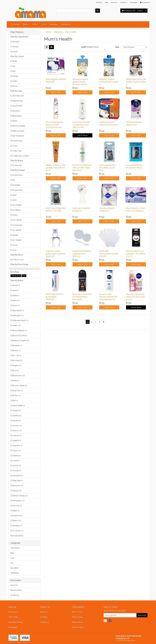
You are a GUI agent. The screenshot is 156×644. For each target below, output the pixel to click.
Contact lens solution (21, 156)
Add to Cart (56, 92)
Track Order (13, 617)
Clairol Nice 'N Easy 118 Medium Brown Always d (136, 82)
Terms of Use (77, 612)
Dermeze (17, 506)
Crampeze (18, 476)
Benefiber (17, 345)
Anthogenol (18, 315)
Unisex (15, 52)
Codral (16, 461)
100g (14, 250)
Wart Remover (18, 96)
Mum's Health (71, 32)
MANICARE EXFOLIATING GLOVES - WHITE (109, 254)
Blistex (16, 381)
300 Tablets (17, 205)
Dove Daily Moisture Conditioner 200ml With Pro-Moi (81, 125)
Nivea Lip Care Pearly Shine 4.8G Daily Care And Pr (135, 297)
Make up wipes (18, 131)
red (14, 66)
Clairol (17, 451)
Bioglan (17, 366)
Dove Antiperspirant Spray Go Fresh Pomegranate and (54, 125)
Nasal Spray (17, 116)
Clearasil (17, 456)
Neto (133, 641)
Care (35, 24)
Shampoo (16, 111)
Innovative (54, 24)
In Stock (18, 260)
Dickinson (17, 516)
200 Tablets (17, 220)
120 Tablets (17, 240)
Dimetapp (17, 526)
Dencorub (17, 486)
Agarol (16, 300)
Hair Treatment (18, 136)
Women (15, 47)
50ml (14, 195)
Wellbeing (66, 24)
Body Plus (18, 391)
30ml (14, 200)
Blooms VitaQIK (20, 386)
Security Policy (78, 627)
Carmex (17, 421)
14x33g (15, 235)
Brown (15, 86)
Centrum (17, 436)
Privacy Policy (77, 617)
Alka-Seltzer (18, 310)
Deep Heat (18, 481)
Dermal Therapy (20, 496)
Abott (16, 290)
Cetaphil (17, 441)
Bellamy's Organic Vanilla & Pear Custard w (109, 82)
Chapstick (17, 446)
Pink (14, 71)
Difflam (17, 521)
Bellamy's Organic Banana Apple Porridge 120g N (80, 82)
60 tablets (16, 185)
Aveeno (17, 325)
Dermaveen (18, 501)
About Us (114, 2)
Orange (15, 76)
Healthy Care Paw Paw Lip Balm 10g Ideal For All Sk (56, 168)
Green (15, 81)
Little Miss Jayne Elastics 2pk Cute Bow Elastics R (55, 254)
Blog (107, 2)
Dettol (16, 511)
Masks (15, 121)
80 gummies (17, 175)
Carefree (17, 416)
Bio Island (17, 361)
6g (13, 180)
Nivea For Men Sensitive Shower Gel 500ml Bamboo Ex (108, 297)
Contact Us (124, 2)
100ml (15, 245)
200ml (15, 215)
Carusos (17, 426)
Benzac (16, 350)
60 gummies (17, 190)
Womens (16, 42)
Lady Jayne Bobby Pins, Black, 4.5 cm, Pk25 (107, 168)
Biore (16, 371)
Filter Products (17, 32)
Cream (15, 146)
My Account (13, 612)
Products (99, 2)
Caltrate (17, 411)
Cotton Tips (17, 151)
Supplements (18, 101)
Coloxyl (17, 466)
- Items (132, 11)
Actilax (16, 295)
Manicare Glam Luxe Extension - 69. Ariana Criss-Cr (135, 254)
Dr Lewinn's (18, 531)
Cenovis (17, 431)
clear (24, 276)
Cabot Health (19, 406)
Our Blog (44, 617)
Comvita (17, 471)
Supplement (17, 106)
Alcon (16, 305)
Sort (117, 47)
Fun (44, 24)
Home (49, 32)
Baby (26, 24)
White (15, 61)
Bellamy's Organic (21, 340)
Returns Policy (16, 590)
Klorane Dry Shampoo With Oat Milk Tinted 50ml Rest (82, 168)
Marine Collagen (19, 126)
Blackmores (19, 376)
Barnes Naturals (20, 330)
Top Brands (15, 24)
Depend (17, 491)
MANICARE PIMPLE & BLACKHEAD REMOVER (55, 297)
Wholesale (134, 2)
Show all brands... (17, 536)
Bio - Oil (17, 355)
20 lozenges (17, 225)
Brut (15, 401)
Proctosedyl (17, 165)
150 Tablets (17, 230)
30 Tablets (16, 210)
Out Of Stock (83, 135)
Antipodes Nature (20, 320)
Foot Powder (17, 141)
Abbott (16, 285)
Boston (16, 396)
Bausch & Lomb (20, 335)
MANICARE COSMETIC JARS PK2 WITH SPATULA (82, 254)
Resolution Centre (16, 622)
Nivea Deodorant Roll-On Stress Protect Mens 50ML (82, 297)
